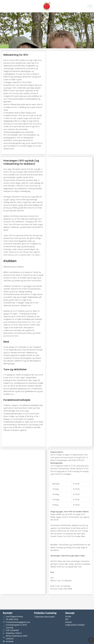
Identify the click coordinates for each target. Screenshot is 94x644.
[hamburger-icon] (90, 6)
